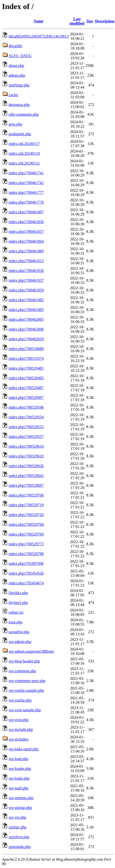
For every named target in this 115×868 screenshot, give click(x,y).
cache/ (14, 95)
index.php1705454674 (26, 583)
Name (39, 21)
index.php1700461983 (26, 310)
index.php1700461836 (26, 222)
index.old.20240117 (24, 144)
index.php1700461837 (26, 232)
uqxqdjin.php (19, 632)
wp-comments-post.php (27, 681)
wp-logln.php (19, 778)
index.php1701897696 (26, 563)
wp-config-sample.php (26, 690)
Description (105, 21)
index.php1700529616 (26, 446)
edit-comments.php (24, 114)
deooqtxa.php (19, 105)
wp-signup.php (20, 808)
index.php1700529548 (26, 407)
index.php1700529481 (26, 368)
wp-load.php (18, 759)
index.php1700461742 (26, 183)
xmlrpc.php (17, 827)
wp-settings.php (21, 798)
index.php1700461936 (26, 271)
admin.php (17, 75)
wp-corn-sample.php (25, 710)
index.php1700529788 (26, 554)
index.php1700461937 (26, 280)
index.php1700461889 (26, 251)
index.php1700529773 (26, 544)
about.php (16, 66)
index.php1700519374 (26, 358)
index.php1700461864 (26, 241)
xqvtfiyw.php (19, 837)
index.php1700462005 (26, 319)
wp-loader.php (20, 769)
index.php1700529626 (26, 466)
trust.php (15, 622)
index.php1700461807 (26, 212)
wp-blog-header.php (24, 661)
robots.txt (16, 612)
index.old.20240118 (24, 153)
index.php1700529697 (26, 485)
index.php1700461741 (26, 173)
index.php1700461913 (26, 261)
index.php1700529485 (26, 378)
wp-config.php (20, 700)
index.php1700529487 (26, 388)
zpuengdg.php (20, 847)
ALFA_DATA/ (20, 56)
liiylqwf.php (18, 603)
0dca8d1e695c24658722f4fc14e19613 (39, 36)
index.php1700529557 (26, 437)
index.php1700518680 (26, 349)
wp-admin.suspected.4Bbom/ (31, 651)
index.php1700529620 (26, 456)
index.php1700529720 (26, 515)
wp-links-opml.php (23, 749)
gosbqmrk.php (20, 134)
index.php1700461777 (26, 192)
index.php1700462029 (26, 339)
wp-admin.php (20, 642)
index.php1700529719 (26, 505)
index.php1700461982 (26, 300)
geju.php (15, 124)
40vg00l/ (16, 46)
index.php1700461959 (26, 290)
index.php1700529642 (26, 476)
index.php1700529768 (26, 524)
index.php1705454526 (26, 573)
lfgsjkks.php (18, 593)
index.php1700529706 (26, 495)
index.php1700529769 (26, 534)
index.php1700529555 (26, 427)
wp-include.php (21, 729)
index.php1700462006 (26, 329)
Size (90, 21)
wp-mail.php (18, 788)
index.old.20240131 (24, 163)
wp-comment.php (22, 671)
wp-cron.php (18, 720)
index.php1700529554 (26, 417)
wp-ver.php (17, 817)
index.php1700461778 (26, 202)
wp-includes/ (19, 739)
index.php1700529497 (26, 398)
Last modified (77, 21)
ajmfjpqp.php (19, 85)
